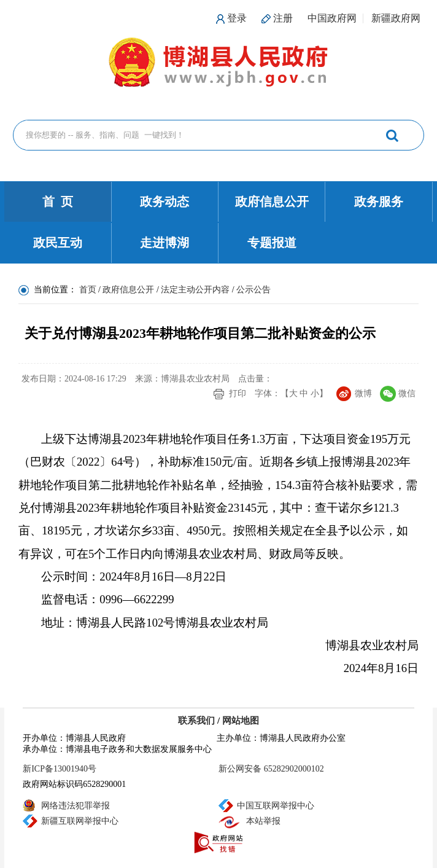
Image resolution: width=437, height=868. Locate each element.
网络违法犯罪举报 (75, 806)
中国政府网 (332, 18)
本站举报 (263, 821)
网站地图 (241, 721)
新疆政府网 (396, 18)
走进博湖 (164, 243)
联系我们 (196, 721)
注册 (283, 18)
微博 (363, 393)
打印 (238, 393)
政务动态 (164, 201)
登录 (237, 18)
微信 (407, 393)
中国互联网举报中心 (276, 806)
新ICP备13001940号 (60, 769)
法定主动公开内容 (195, 290)
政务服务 (379, 201)
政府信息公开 (272, 201)
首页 (88, 290)
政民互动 (58, 243)
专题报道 (272, 243)
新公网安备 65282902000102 (271, 769)
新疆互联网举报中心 (80, 821)
